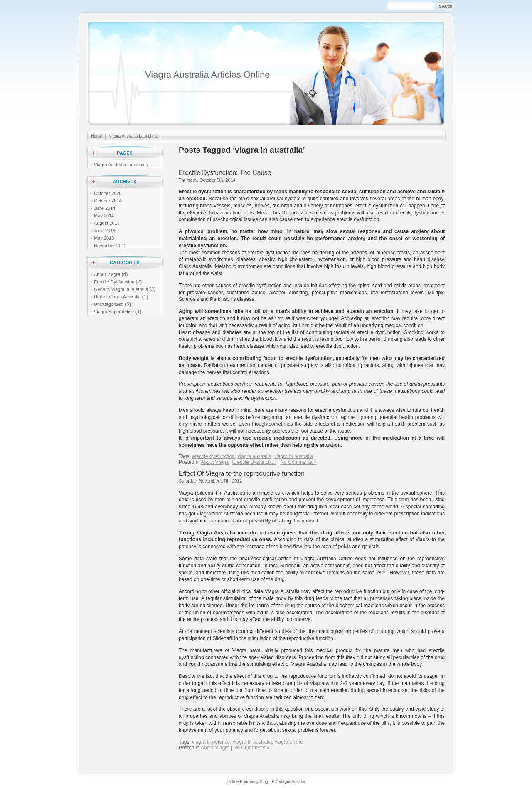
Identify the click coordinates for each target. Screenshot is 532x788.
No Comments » (298, 462)
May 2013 (104, 238)
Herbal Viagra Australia (117, 297)
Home (97, 136)
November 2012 (110, 246)
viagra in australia (293, 456)
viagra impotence (211, 742)
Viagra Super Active (114, 312)
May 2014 (104, 216)
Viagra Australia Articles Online (207, 75)
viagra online (289, 742)
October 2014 (108, 201)
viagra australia (254, 456)
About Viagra (215, 462)
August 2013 (107, 223)
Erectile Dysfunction (254, 462)
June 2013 (105, 231)
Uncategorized (109, 304)
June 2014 (105, 208)
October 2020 (108, 193)
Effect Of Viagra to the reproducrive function (242, 474)
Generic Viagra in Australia (121, 289)
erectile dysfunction (213, 456)
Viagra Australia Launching (134, 136)
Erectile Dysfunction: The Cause (225, 173)
